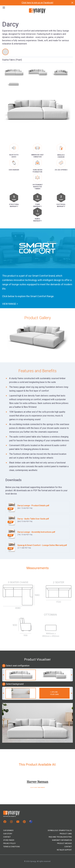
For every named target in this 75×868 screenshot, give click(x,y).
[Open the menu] (4, 8)
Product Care (66, 834)
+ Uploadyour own (54, 693)
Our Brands (8, 830)
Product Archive (64, 843)
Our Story (8, 834)
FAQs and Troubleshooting (60, 837)
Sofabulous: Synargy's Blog (60, 830)
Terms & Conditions (11, 847)
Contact (7, 837)
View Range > (10, 306)
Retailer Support (64, 850)
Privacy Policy (9, 843)
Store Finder (9, 840)
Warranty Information (62, 840)
